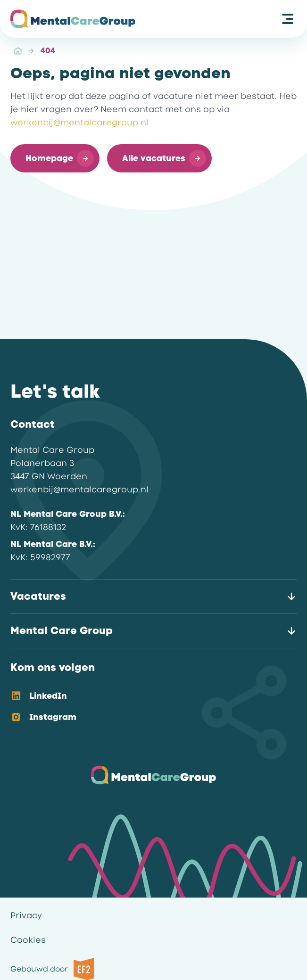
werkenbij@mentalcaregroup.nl (79, 122)
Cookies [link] (28, 940)
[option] (146, 697)
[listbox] (146, 707)
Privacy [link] (26, 915)
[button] (55, 158)
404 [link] (48, 51)
